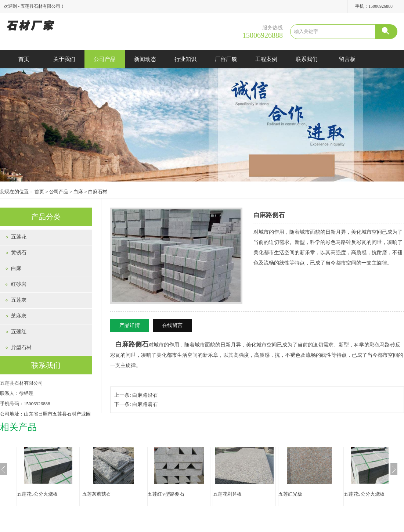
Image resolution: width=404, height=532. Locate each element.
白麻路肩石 (145, 404)
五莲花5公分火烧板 (37, 494)
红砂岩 (19, 284)
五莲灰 (19, 300)
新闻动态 (145, 59)
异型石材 (21, 347)
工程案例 (266, 59)
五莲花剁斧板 (227, 494)
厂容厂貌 (226, 59)
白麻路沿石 (145, 395)
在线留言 (172, 325)
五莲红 (19, 332)
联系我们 (307, 59)
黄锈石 (19, 253)
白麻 (78, 192)
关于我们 (64, 59)
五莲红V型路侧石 (166, 494)
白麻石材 (98, 192)
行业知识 (185, 59)
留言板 (347, 59)
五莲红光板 (290, 494)
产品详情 (130, 325)
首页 (24, 59)
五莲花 (19, 237)
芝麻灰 (19, 316)
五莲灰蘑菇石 (97, 494)
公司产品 (105, 59)
